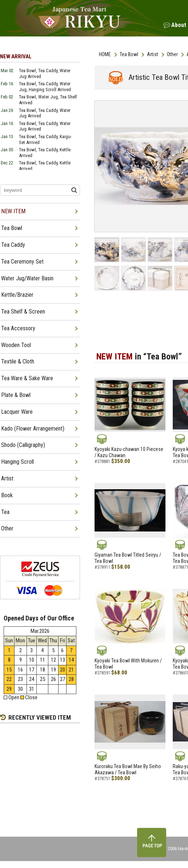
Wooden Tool (16, 345)
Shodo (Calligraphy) (23, 445)
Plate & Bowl (16, 395)
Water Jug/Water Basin (27, 278)
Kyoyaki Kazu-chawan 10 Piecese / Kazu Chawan (129, 452)
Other (172, 54)
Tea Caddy (13, 245)
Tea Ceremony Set (22, 262)
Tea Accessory (18, 328)
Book (7, 495)
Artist (153, 54)
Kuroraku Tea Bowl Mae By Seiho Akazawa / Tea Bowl (128, 769)
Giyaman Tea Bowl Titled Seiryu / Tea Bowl (128, 558)
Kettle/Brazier (17, 295)
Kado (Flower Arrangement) (33, 429)
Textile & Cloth (18, 361)
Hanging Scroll (17, 462)
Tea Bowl (129, 54)
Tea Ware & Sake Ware (27, 378)
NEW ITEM (13, 211)
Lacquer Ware (17, 412)
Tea (5, 512)
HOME (105, 54)
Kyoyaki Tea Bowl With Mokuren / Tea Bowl (128, 664)
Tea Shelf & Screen (23, 312)
